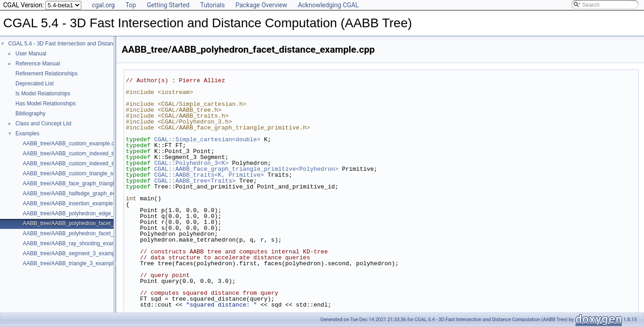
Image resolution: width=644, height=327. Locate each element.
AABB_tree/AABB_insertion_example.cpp (73, 203)
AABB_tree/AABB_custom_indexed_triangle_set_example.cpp (98, 163)
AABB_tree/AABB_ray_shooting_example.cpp (78, 243)
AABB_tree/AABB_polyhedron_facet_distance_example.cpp (95, 223)
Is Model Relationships (43, 94)
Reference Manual (38, 64)
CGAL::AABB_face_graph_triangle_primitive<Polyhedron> (246, 169)
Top (131, 5)
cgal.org (103, 5)
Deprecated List (35, 84)
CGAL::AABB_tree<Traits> (195, 181)
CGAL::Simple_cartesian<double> (207, 139)
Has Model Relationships (46, 104)
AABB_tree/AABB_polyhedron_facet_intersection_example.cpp (99, 233)
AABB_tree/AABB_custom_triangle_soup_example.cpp (89, 173)
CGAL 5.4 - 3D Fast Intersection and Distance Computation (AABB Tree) (96, 44)
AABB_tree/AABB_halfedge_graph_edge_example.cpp (89, 193)
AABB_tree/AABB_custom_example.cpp (72, 144)
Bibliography (30, 114)
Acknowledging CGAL (328, 5)
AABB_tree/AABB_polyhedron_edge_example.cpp (84, 213)
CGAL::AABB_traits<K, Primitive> (209, 175)
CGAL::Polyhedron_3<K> (191, 163)
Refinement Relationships (47, 74)
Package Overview (261, 5)
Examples (27, 134)
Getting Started (168, 5)
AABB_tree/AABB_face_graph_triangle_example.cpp (87, 183)
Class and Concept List (43, 124)
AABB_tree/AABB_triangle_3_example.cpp (75, 263)
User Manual (31, 54)
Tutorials (213, 5)
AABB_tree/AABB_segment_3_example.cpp (76, 253)
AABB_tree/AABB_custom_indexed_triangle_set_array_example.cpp (106, 154)
